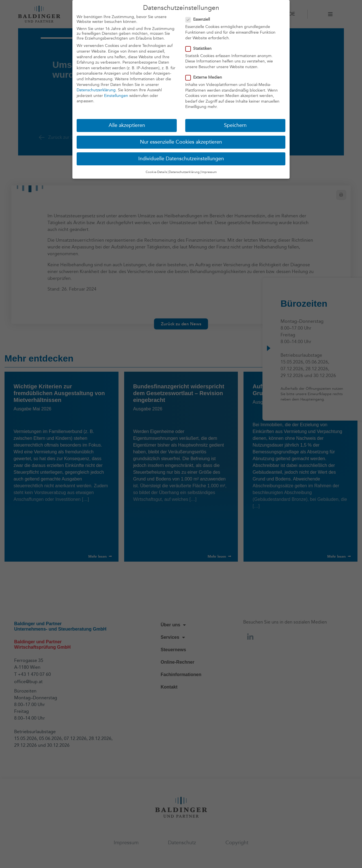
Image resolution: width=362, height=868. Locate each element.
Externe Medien (205, 77)
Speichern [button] (235, 125)
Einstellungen (116, 95)
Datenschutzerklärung (96, 90)
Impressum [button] (209, 171)
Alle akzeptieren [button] (127, 125)
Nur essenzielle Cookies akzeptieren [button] (181, 142)
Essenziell (199, 19)
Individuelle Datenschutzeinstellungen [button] (181, 158)
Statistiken (200, 48)
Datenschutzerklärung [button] (184, 171)
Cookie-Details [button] (156, 171)
